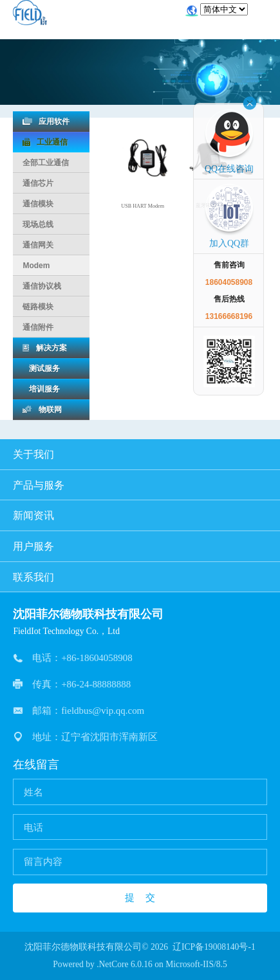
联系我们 (140, 577)
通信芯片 (38, 183)
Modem (36, 266)
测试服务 (41, 368)
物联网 (42, 410)
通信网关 (38, 245)
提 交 (140, 897)
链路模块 (38, 307)
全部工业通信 (46, 163)
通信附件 (38, 327)
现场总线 (38, 224)
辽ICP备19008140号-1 (214, 947)
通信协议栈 (42, 286)
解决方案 (45, 348)
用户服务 (140, 546)
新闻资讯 (140, 515)
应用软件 (46, 122)
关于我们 (140, 454)
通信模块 (38, 204)
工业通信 (45, 142)
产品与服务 (140, 485)
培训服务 (41, 389)
